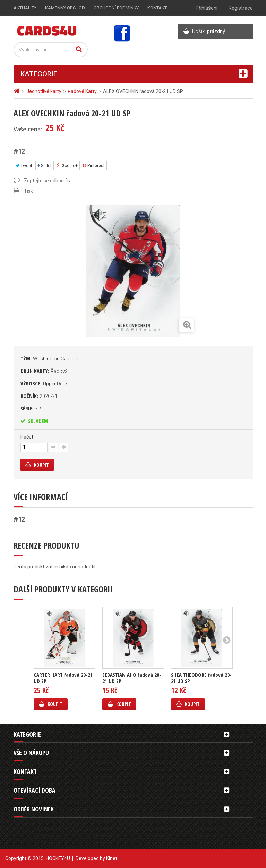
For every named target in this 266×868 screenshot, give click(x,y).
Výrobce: (44, 383)
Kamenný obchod (65, 8)
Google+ (67, 166)
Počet (27, 437)
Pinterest (94, 166)
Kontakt (157, 8)
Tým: (49, 358)
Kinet (112, 858)
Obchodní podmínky (116, 8)
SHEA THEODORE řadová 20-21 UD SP (201, 678)
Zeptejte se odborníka (48, 181)
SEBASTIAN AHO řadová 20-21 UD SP (132, 678)
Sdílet (45, 166)
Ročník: (39, 396)
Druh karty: (44, 371)
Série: (31, 408)
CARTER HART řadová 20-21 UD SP (63, 678)
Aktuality (25, 8)
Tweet (24, 166)
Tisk (28, 191)
